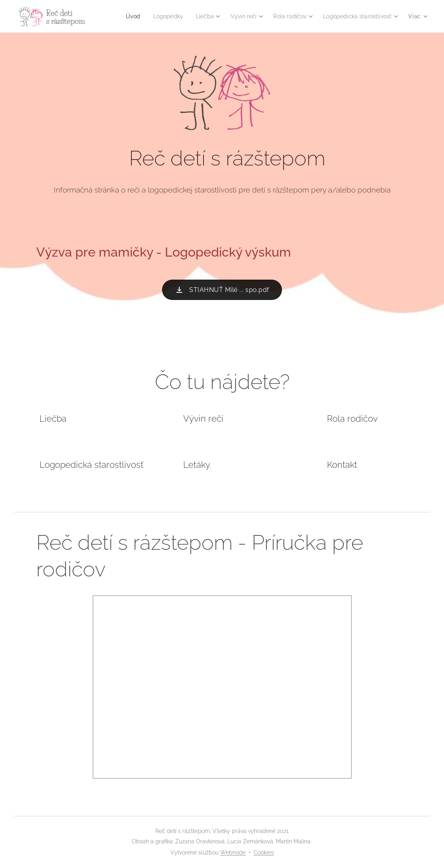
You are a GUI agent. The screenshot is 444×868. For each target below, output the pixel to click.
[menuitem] (212, 16)
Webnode (233, 852)
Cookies (264, 852)
